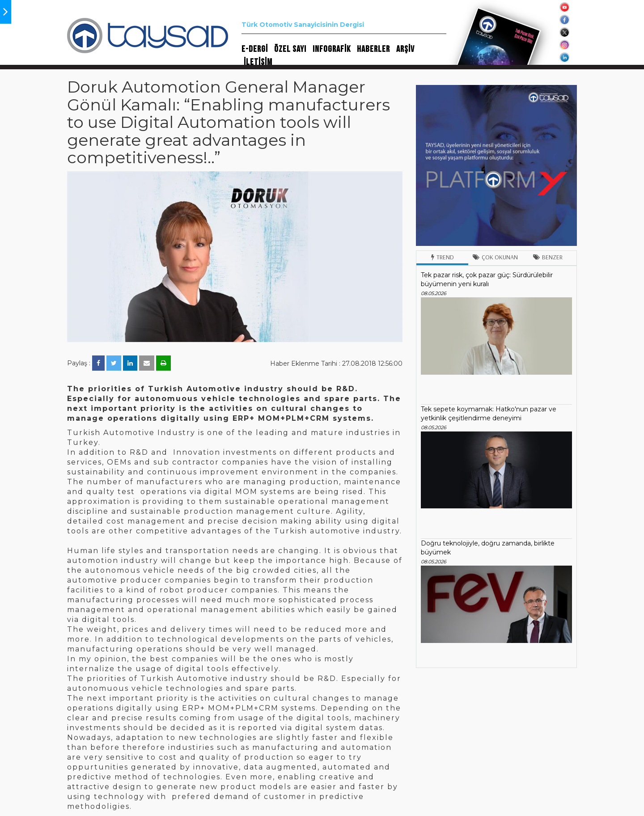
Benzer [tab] (548, 257)
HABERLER (373, 49)
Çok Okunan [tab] (495, 257)
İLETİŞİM (258, 62)
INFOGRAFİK (332, 49)
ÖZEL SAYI (290, 49)
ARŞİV (405, 49)
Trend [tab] (443, 257)
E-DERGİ (255, 49)
